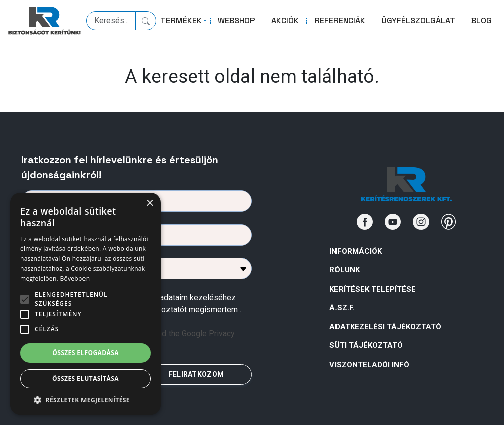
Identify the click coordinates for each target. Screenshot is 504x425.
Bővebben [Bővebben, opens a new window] (75, 279)
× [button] (150, 204)
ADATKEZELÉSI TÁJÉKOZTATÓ (385, 327)
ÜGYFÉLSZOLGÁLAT (418, 20)
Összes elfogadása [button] (86, 353)
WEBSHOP (236, 20)
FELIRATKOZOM (196, 374)
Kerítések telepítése (373, 289)
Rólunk (345, 270)
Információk (356, 251)
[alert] (86, 304)
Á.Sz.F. (342, 308)
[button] (86, 400)
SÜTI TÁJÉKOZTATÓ (366, 345)
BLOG (482, 20)
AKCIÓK (285, 20)
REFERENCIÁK (340, 20)
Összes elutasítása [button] (86, 378)
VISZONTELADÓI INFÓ (369, 365)
